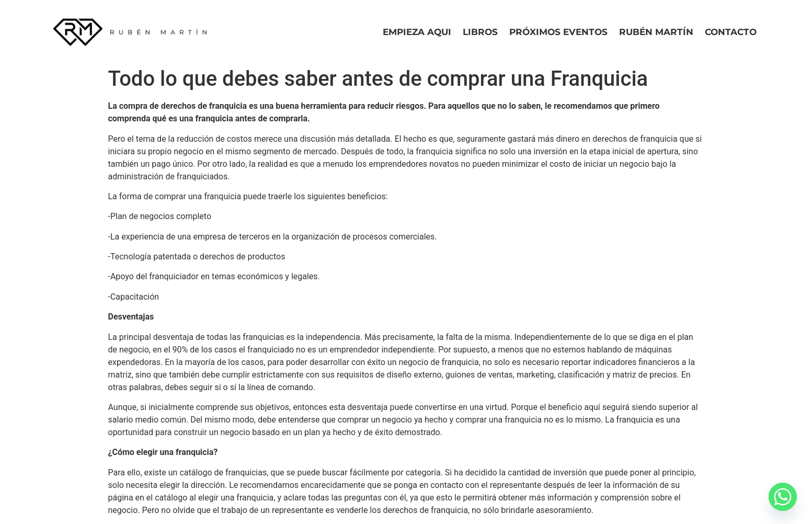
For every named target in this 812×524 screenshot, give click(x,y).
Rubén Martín (656, 32)
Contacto (731, 32)
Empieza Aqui (417, 32)
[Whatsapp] (783, 497)
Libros (480, 32)
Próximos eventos (558, 32)
